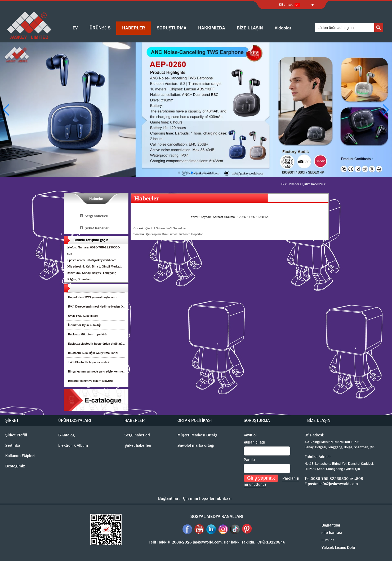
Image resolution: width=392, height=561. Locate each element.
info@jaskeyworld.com (339, 484)
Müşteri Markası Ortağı (197, 435)
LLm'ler (328, 540)
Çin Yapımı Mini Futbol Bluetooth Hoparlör (174, 234)
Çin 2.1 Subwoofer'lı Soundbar (166, 228)
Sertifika (13, 445)
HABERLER (134, 28)
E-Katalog (66, 435)
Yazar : (196, 217)
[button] (179, 173)
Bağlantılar (331, 525)
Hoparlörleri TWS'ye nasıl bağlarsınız (92, 297)
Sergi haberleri (96, 216)
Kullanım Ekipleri (20, 456)
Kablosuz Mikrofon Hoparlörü (87, 334)
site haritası (332, 533)
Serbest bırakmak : (226, 217)
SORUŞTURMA (172, 28)
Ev (283, 184)
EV (75, 28)
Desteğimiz (15, 466)
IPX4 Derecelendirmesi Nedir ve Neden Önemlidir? (102, 306)
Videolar (283, 28)
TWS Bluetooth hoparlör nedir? (89, 362)
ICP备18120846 (271, 542)
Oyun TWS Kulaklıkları (83, 316)
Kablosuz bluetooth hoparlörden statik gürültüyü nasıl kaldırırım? (111, 344)
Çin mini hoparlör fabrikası (207, 498)
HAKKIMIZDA (212, 28)
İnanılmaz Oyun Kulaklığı (85, 325)
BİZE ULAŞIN (250, 28)
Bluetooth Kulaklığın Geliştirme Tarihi (93, 353)
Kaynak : (207, 217)
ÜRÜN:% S (100, 28)
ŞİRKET (12, 420)
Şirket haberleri (313, 184)
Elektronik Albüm (73, 445)
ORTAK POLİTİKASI (195, 420)
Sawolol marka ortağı (196, 445)
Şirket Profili (16, 435)
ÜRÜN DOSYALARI (75, 420)
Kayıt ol (250, 435)
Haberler (293, 184)
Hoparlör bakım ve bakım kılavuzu (90, 381)
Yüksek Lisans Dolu (338, 547)
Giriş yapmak (261, 478)
